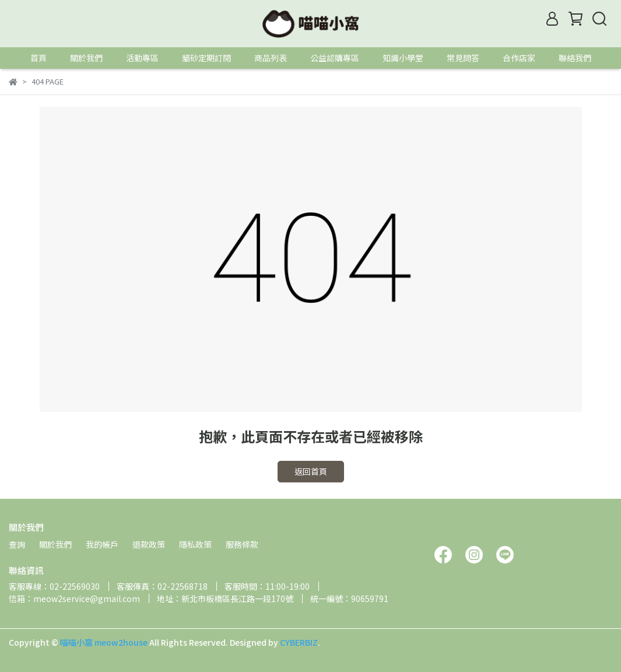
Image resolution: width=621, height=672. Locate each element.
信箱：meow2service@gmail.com (74, 598)
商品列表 (271, 58)
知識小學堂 (403, 58)
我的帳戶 (102, 544)
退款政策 (149, 544)
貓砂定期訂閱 (206, 58)
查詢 (17, 544)
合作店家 (519, 58)
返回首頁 (311, 471)
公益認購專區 (335, 58)
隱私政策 (195, 544)
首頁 (38, 58)
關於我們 (86, 58)
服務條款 (242, 544)
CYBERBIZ (299, 642)
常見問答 (463, 58)
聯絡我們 (575, 58)
